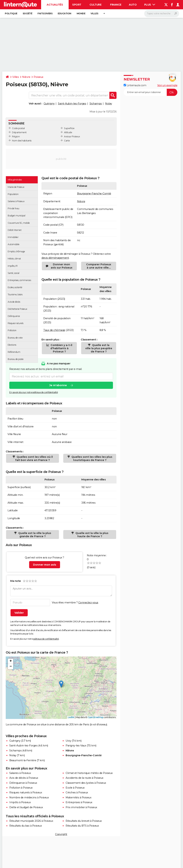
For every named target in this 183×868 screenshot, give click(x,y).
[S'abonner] (150, 92)
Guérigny (49, 104)
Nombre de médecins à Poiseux (29, 797)
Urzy (68, 741)
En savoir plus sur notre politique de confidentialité (34, 392)
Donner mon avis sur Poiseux (62, 266)
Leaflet (71, 717)
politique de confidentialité (46, 639)
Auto (133, 5)
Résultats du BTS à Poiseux (82, 826)
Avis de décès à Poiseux (24, 778)
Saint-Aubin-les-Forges (72, 104)
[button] (61, 684)
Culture (96, 5)
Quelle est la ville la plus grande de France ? (34, 535)
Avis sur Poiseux (72, 136)
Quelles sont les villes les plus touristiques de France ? (91, 458)
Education (65, 13)
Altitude (68, 132)
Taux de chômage (54, 330)
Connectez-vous (88, 603)
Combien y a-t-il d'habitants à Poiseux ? (61, 348)
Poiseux (39, 77)
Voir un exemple (167, 85)
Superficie (69, 128)
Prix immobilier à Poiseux (81, 807)
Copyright (61, 834)
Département (19, 132)
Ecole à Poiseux (75, 788)
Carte (67, 141)
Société (28, 13)
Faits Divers (45, 13)
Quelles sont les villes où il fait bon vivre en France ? (34, 458)
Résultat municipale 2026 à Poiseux (31, 821)
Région (16, 136)
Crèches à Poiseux (77, 792)
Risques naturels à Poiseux (26, 792)
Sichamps (96, 104)
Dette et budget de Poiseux (26, 807)
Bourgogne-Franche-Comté (94, 194)
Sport (77, 5)
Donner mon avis (45, 565)
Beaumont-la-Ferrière (23, 760)
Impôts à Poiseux (20, 802)
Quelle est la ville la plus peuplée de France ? (99, 348)
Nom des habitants (22, 141)
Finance (116, 5)
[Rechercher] (162, 14)
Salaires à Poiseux (20, 773)
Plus (150, 5)
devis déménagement (55, 258)
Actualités (55, 5)
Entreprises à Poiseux (79, 802)
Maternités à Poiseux (78, 797)
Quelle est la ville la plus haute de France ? (91, 535)
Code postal (18, 128)
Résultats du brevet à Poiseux (84, 821)
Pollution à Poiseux (21, 788)
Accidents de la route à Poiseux (85, 778)
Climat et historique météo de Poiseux (89, 773)
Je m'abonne (58, 385)
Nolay (109, 104)
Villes (94, 13)
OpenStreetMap (95, 717)
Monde (81, 13)
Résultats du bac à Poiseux (26, 826)
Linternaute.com (135, 85)
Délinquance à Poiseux (23, 783)
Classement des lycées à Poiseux (86, 783)
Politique (11, 13)
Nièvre (26, 77)
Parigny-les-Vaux (76, 746)
